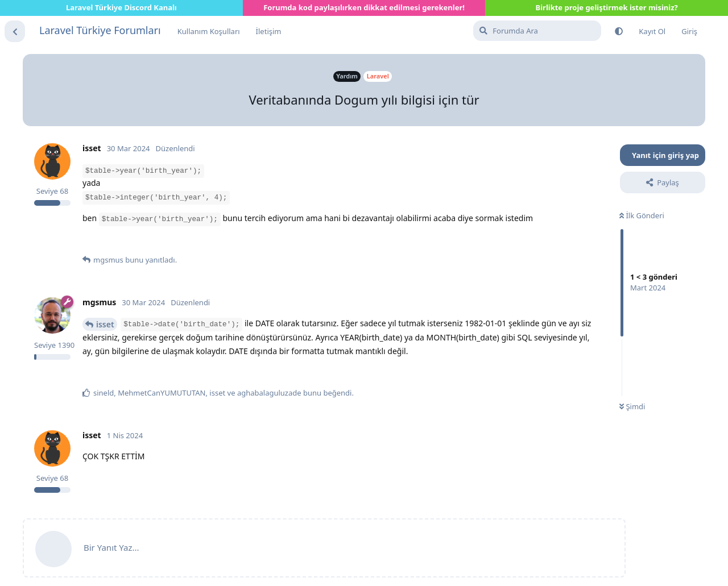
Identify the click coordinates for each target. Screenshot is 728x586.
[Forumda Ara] (537, 31)
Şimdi (632, 406)
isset (105, 324)
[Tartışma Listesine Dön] (15, 31)
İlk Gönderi (642, 215)
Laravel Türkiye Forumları (100, 30)
